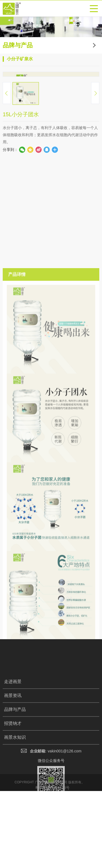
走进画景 (13, 792)
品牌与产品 (15, 820)
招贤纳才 (13, 834)
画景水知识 (15, 848)
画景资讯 (13, 806)
